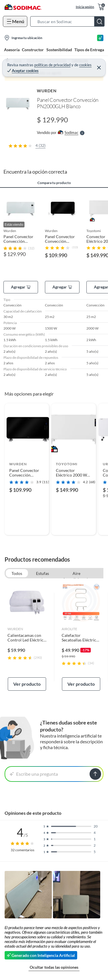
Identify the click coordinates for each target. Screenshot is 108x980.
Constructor (33, 50)
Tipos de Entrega (89, 50)
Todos (17, 573)
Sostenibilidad (59, 50)
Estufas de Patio (42, 574)
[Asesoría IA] (100, 38)
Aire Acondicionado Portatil (76, 574)
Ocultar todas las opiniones (54, 967)
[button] (69, 21)
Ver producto (27, 684)
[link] (27, 637)
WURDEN (47, 91)
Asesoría (12, 50)
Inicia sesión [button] (85, 7)
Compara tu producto (54, 183)
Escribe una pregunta (34, 774)
